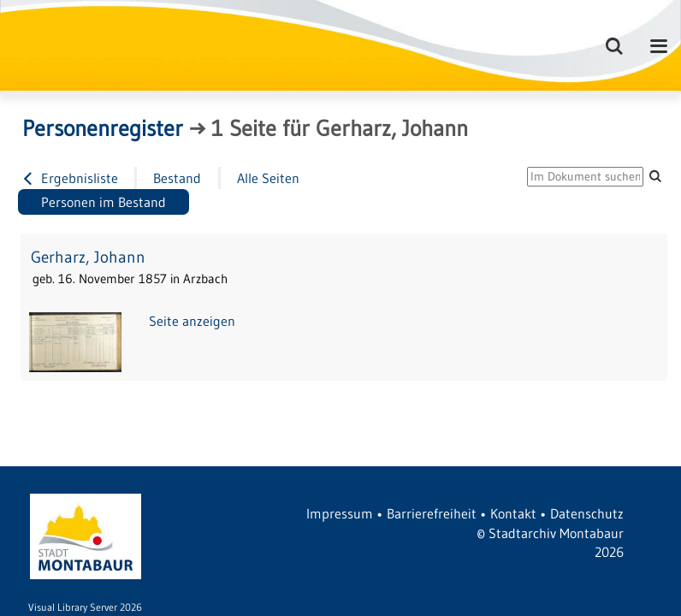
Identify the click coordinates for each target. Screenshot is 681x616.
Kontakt (513, 513)
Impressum (340, 513)
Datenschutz (587, 513)
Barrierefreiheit (432, 513)
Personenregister (103, 128)
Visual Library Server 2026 (85, 607)
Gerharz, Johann (88, 257)
